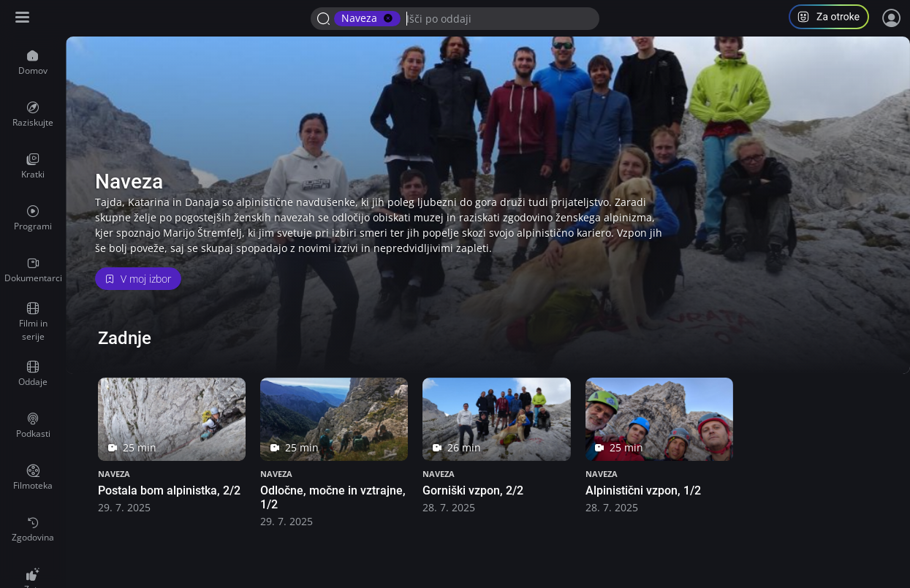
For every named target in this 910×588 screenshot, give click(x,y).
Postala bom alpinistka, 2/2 (169, 490)
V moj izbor (138, 279)
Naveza (114, 474)
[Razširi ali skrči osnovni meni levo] (24, 19)
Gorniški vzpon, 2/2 (473, 490)
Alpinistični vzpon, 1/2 (643, 490)
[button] (835, 19)
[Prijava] (892, 18)
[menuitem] (33, 63)
